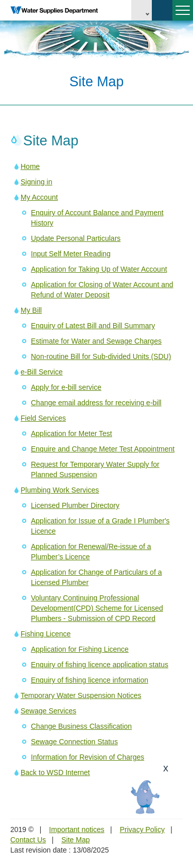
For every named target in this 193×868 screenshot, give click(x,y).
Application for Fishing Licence (80, 649)
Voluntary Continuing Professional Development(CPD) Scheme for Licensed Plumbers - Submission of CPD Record (97, 608)
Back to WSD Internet (55, 772)
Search (162, 10)
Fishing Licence (46, 634)
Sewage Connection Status (74, 742)
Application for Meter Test (72, 433)
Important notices (76, 829)
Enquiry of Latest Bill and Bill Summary (93, 326)
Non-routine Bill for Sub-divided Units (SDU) (101, 356)
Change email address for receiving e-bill (96, 403)
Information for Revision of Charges (87, 757)
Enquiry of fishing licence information (90, 680)
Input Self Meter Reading (71, 254)
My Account (39, 197)
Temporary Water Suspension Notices (81, 695)
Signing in (37, 182)
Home (30, 166)
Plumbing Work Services (60, 490)
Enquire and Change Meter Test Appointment (103, 449)
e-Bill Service (42, 372)
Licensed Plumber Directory (75, 505)
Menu (181, 15)
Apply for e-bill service (66, 387)
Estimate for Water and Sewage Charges (96, 341)
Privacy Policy (142, 829)
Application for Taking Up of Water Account (99, 269)
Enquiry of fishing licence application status (100, 665)
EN (142, 10)
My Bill (31, 310)
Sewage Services (48, 711)
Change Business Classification (81, 726)
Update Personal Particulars (76, 238)
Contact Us (28, 840)
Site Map (75, 840)
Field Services (43, 418)
